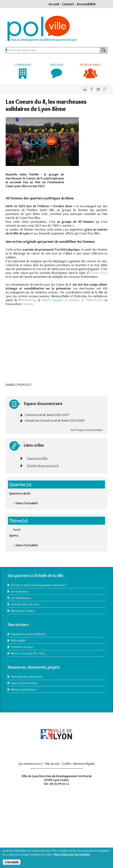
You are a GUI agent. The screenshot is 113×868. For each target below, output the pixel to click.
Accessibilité (86, 4)
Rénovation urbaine (23, 611)
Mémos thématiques (23, 690)
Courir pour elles (37, 458)
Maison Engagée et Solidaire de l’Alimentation (72, 300)
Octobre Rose (98, 273)
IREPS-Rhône (28, 300)
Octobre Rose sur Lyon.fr (43, 466)
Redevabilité (18, 640)
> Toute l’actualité (25, 503)
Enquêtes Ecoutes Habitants (28, 634)
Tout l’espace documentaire (86, 430)
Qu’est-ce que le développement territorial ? (39, 585)
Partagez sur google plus (105, 89)
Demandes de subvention (27, 677)
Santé (17, 530)
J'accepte (12, 862)
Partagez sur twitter (98, 89)
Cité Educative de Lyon (25, 604)
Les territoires (19, 591)
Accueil (54, 4)
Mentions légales (84, 764)
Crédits (66, 764)
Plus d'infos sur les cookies (72, 854)
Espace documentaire (24, 683)
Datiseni (27, 304)
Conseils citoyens (22, 647)
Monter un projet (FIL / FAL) (28, 653)
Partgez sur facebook (92, 89)
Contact (68, 4)
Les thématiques (21, 598)
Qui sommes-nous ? (31, 764)
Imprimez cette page (85, 89)
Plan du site (52, 764)
